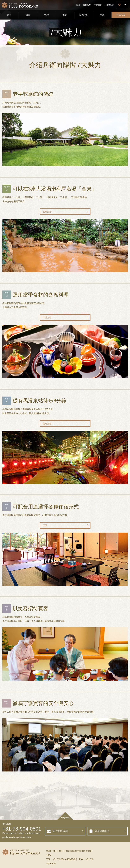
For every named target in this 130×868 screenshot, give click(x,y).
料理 (47, 15)
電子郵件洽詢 (60, 831)
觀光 (78, 5)
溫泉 (28, 15)
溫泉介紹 (47, 212)
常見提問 (98, 5)
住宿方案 (121, 15)
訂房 (45, 525)
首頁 (9, 15)
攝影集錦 (87, 5)
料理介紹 (47, 317)
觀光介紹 (47, 424)
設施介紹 (84, 15)
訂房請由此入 (102, 831)
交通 (102, 15)
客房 (65, 15)
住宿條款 (109, 5)
